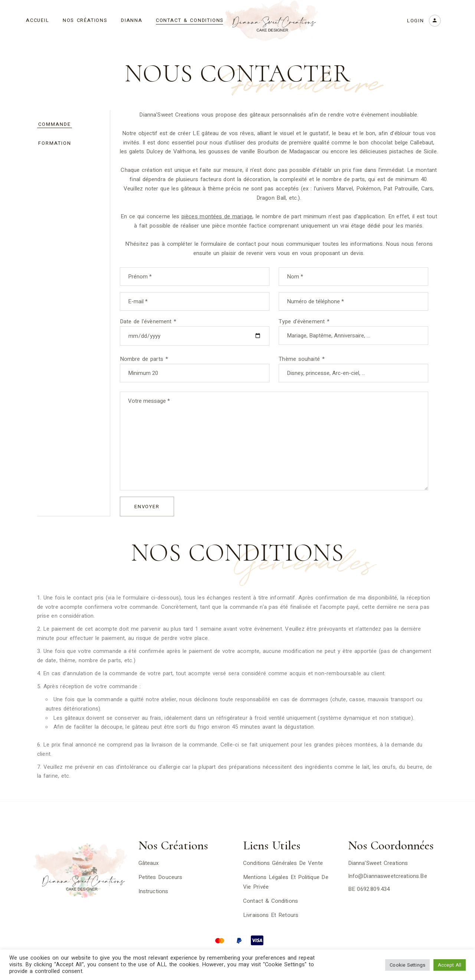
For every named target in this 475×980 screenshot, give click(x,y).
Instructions (153, 891)
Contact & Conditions (271, 901)
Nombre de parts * (195, 364)
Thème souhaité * (353, 364)
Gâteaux (149, 863)
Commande (55, 124)
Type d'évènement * (353, 326)
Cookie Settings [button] (407, 965)
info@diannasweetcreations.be (388, 876)
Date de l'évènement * (195, 326)
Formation (55, 143)
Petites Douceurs (160, 877)
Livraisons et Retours (271, 915)
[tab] (69, 124)
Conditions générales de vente (283, 863)
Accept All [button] (450, 965)
